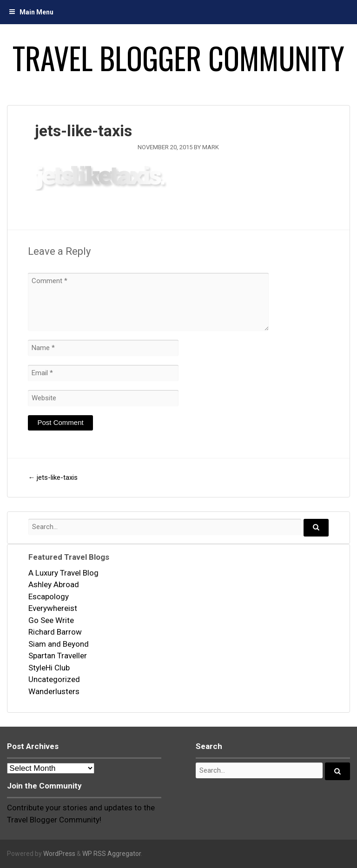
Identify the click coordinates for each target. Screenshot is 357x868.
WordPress (59, 854)
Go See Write (51, 620)
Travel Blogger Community (178, 58)
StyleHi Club (49, 668)
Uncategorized (54, 679)
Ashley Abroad (54, 584)
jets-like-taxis (53, 477)
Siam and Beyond (59, 644)
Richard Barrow (55, 632)
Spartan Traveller (58, 656)
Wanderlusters (54, 691)
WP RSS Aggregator (112, 854)
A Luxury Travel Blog (63, 573)
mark (211, 147)
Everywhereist (53, 608)
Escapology (49, 596)
